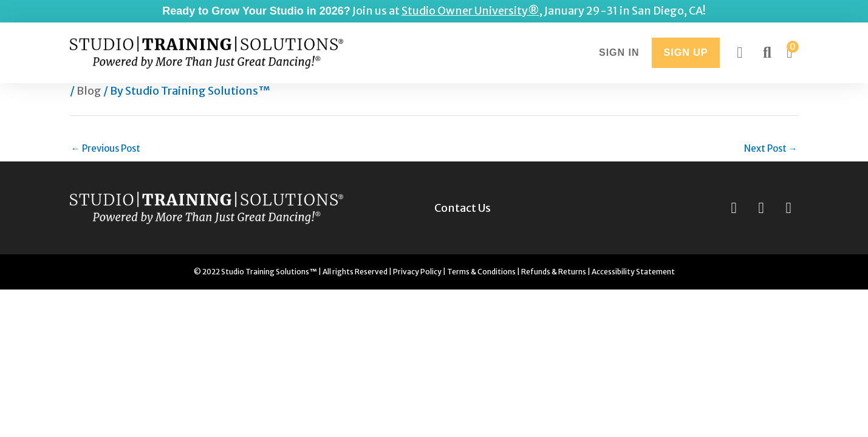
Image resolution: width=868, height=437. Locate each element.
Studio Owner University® (470, 11)
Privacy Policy (417, 272)
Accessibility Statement (633, 272)
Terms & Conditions (481, 272)
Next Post (771, 148)
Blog (89, 91)
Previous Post (106, 148)
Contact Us (463, 208)
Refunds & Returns (554, 272)
